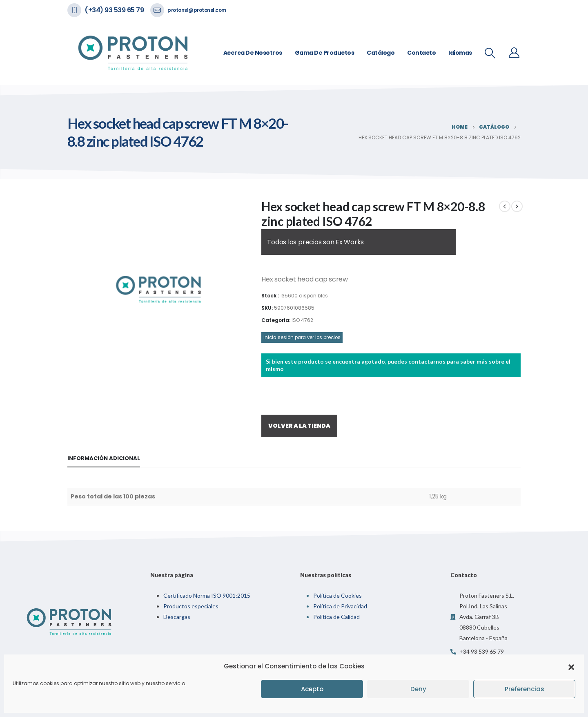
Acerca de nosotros (253, 53)
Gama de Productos (325, 53)
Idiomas (460, 53)
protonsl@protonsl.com (197, 10)
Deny (418, 689)
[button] (571, 666)
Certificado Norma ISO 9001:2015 (207, 595)
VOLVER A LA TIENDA (299, 426)
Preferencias (525, 689)
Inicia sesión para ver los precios (302, 337)
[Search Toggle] (490, 53)
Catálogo (381, 53)
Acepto (312, 689)
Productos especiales (191, 606)
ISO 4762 (302, 320)
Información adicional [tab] (104, 458)
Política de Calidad (336, 617)
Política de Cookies (337, 595)
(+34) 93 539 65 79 (114, 10)
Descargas (177, 617)
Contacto (421, 53)
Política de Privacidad (340, 606)
